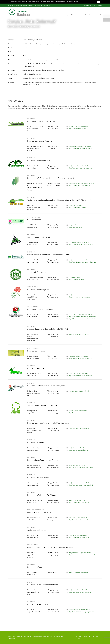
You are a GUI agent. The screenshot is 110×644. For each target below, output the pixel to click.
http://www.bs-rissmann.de (77, 207)
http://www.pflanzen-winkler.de (79, 450)
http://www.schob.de (75, 227)
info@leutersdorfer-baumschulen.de (80, 260)
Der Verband (53, 12)
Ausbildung (64, 12)
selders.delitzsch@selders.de (78, 411)
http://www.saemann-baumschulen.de (81, 245)
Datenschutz (88, 636)
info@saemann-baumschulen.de (79, 242)
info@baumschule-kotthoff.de (78, 590)
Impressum (78, 636)
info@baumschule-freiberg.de (78, 356)
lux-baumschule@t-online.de (78, 535)
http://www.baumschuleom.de (78, 129)
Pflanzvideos (89, 12)
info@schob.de (73, 225)
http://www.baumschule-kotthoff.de (80, 592)
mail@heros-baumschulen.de (78, 518)
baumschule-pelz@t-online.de (78, 500)
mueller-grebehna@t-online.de (78, 127)
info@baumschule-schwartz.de (79, 166)
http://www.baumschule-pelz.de (79, 503)
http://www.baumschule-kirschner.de (80, 148)
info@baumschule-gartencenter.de (80, 553)
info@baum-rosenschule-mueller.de (80, 315)
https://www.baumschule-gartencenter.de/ (82, 555)
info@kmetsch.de (74, 277)
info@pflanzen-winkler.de (77, 448)
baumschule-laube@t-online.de (79, 334)
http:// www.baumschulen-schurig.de (81, 468)
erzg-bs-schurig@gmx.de (77, 465)
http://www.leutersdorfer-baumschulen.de (82, 262)
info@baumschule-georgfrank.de (79, 610)
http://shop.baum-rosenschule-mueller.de (82, 319)
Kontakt (99, 12)
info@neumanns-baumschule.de (79, 428)
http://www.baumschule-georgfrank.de (81, 612)
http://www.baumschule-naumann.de (81, 186)
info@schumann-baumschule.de (79, 483)
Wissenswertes (76, 12)
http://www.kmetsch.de (76, 280)
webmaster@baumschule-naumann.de (81, 183)
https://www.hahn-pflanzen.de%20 (79, 297)
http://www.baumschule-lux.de (79, 537)
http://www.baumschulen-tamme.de (80, 376)
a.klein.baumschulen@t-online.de (79, 391)
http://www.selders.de (76, 413)
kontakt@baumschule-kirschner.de (80, 146)
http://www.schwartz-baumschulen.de (81, 168)
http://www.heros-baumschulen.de (80, 520)
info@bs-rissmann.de (75, 205)
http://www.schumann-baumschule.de (81, 485)
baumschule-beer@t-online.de (78, 572)
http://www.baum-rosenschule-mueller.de (82, 317)
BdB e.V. (77, 639)
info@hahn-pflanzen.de (76, 295)
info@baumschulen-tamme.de (78, 374)
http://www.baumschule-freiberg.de (80, 358)
